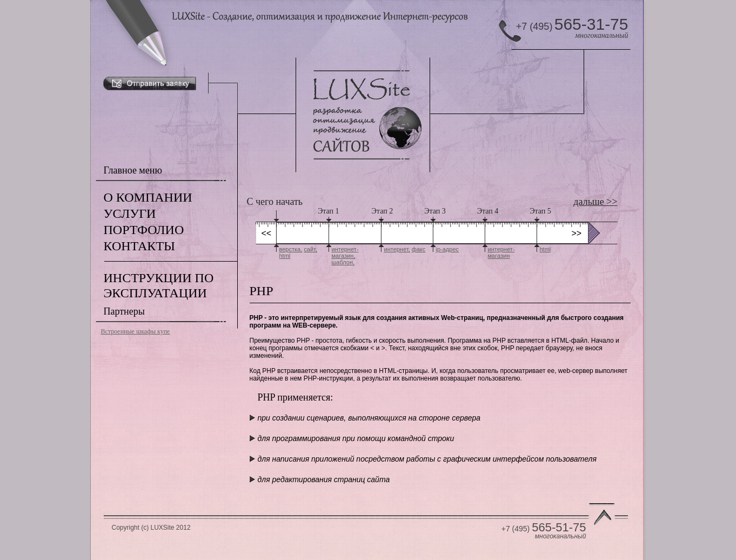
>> (577, 233)
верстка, (291, 249)
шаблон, (343, 262)
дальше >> (595, 202)
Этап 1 (329, 211)
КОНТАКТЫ (139, 246)
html (285, 256)
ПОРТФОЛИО (144, 230)
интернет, (397, 249)
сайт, (310, 249)
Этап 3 (435, 211)
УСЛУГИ (130, 214)
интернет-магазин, (345, 252)
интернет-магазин (501, 252)
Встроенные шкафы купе (136, 331)
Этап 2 (383, 211)
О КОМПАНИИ (148, 197)
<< (267, 233)
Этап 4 (488, 211)
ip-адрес (448, 249)
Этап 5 (540, 211)
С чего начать (275, 202)
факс (419, 249)
